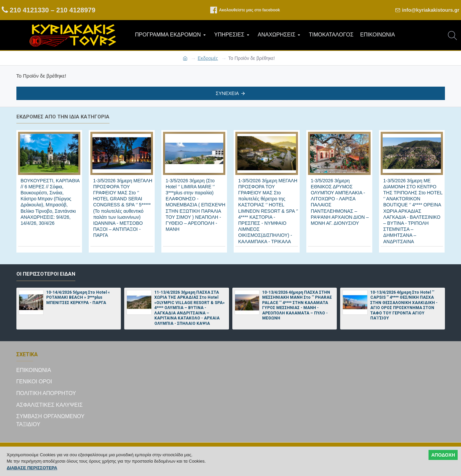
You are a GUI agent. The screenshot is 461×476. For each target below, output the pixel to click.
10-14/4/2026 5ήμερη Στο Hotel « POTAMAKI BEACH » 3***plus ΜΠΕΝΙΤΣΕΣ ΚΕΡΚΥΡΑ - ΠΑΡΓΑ (78, 298)
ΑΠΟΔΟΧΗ (443, 455)
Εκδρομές (208, 58)
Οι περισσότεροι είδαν (46, 274)
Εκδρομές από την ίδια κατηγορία (63, 117)
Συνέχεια (227, 93)
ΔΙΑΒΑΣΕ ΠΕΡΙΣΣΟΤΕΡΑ (32, 468)
